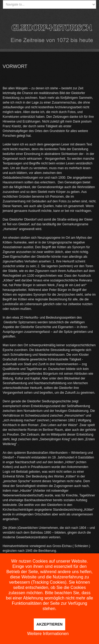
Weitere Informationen (48, 634)
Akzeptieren (49, 624)
